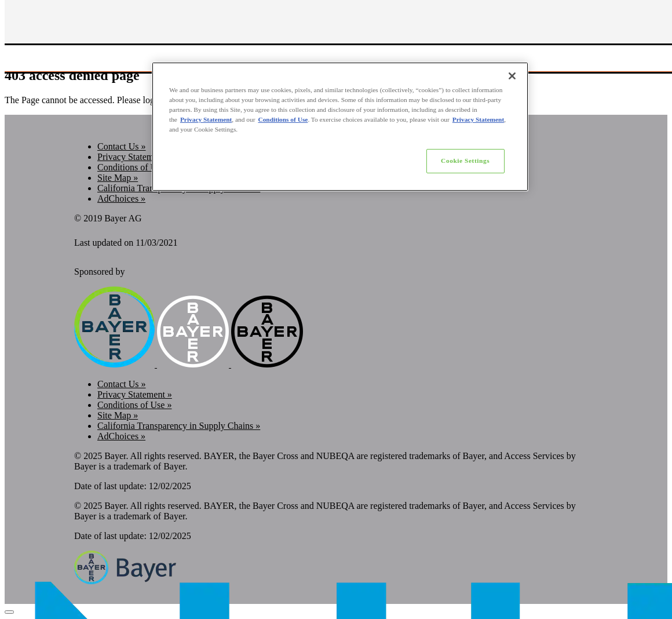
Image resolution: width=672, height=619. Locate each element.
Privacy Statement (206, 119)
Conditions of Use (283, 119)
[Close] (512, 76)
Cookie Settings (465, 161)
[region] (340, 127)
